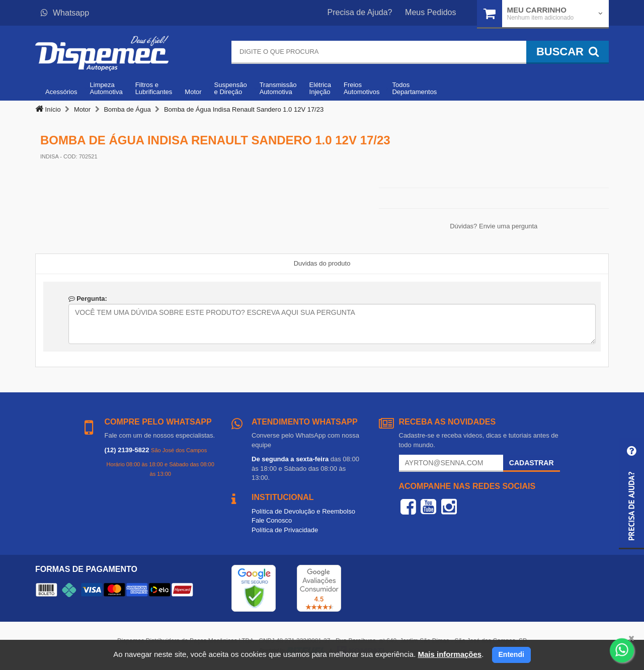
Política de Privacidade (285, 530)
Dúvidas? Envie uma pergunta (494, 226)
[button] (631, 494)
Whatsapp (65, 13)
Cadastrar (532, 463)
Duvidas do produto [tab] (322, 263)
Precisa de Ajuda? (360, 12)
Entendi (511, 654)
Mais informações (450, 654)
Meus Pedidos (430, 12)
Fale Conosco (272, 520)
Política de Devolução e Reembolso (303, 511)
